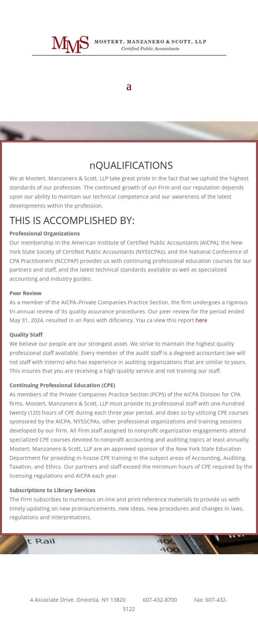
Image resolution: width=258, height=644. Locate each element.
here (201, 320)
